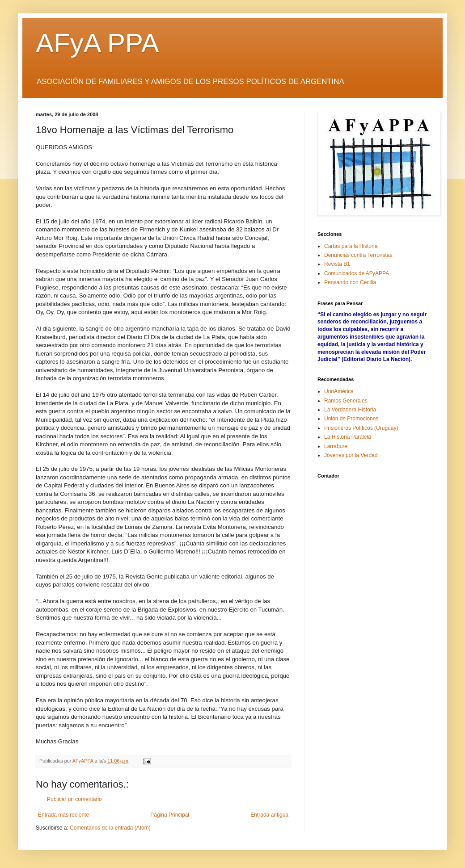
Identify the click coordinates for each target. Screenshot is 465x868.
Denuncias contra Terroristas (358, 255)
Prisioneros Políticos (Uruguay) (361, 428)
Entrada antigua (269, 815)
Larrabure (336, 446)
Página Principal (170, 815)
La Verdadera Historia (350, 410)
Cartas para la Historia (351, 246)
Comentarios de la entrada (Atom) (110, 828)
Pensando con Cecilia (350, 282)
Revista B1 (337, 264)
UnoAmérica (339, 391)
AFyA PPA (97, 43)
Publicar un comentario (74, 799)
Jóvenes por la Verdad (351, 455)
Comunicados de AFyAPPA (357, 273)
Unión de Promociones (351, 419)
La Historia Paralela (348, 437)
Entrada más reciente (63, 815)
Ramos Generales (346, 401)
